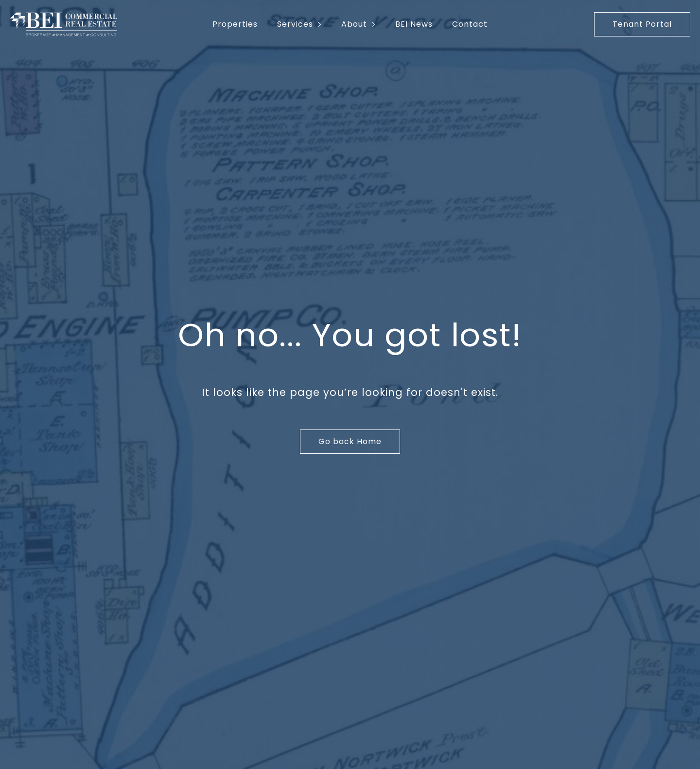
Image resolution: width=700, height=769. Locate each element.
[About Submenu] (376, 24)
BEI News (414, 24)
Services (295, 24)
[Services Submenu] (322, 24)
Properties (235, 24)
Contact (470, 24)
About (354, 24)
